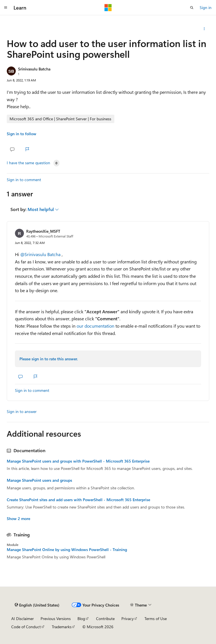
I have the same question (28, 163)
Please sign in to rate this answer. (49, 359)
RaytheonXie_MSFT (43, 231)
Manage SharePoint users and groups (39, 480)
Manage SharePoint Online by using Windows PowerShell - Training (67, 550)
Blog (81, 619)
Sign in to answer (22, 411)
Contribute (105, 619)
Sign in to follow (22, 134)
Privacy (128, 619)
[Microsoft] (108, 8)
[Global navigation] (6, 8)
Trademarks (62, 627)
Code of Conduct (26, 627)
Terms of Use (156, 619)
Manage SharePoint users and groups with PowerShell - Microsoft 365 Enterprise (78, 461)
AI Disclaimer (23, 619)
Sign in (206, 7)
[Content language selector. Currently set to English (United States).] (37, 605)
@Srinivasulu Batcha (41, 254)
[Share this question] (204, 29)
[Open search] (192, 8)
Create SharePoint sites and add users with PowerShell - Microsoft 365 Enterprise (78, 500)
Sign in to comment (24, 180)
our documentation (95, 326)
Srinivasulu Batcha (34, 69)
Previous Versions (56, 619)
